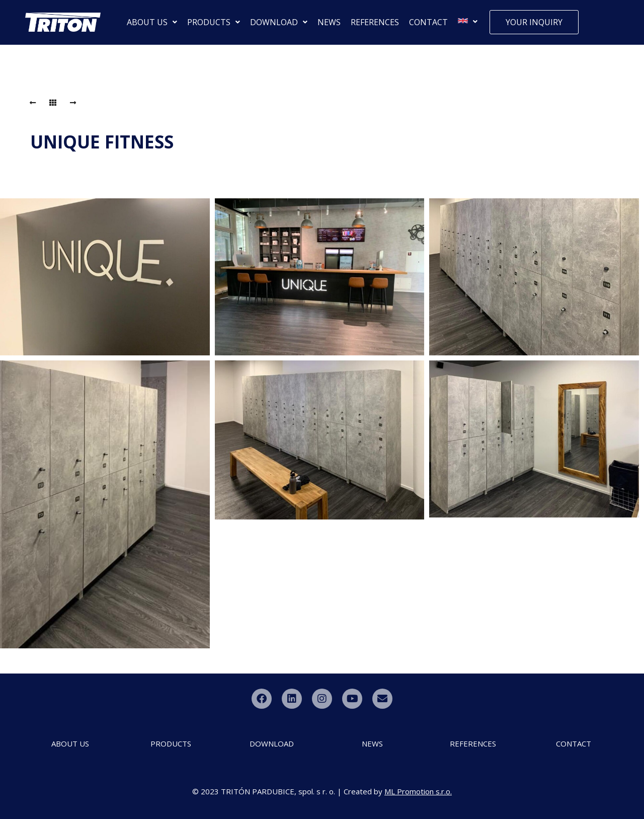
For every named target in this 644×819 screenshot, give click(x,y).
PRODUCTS (214, 22)
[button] (152, 22)
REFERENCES (375, 22)
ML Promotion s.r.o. (418, 791)
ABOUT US (152, 22)
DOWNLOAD (279, 22)
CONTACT (428, 22)
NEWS (329, 22)
